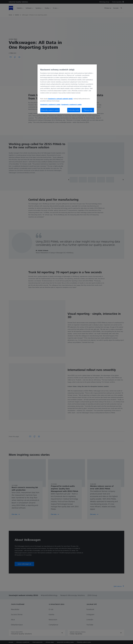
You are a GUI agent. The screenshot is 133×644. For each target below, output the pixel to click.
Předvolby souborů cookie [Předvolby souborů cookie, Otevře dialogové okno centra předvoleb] (50, 110)
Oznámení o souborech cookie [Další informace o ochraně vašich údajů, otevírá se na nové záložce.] (50, 104)
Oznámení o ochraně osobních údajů (61, 99)
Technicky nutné (74, 110)
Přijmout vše (88, 110)
